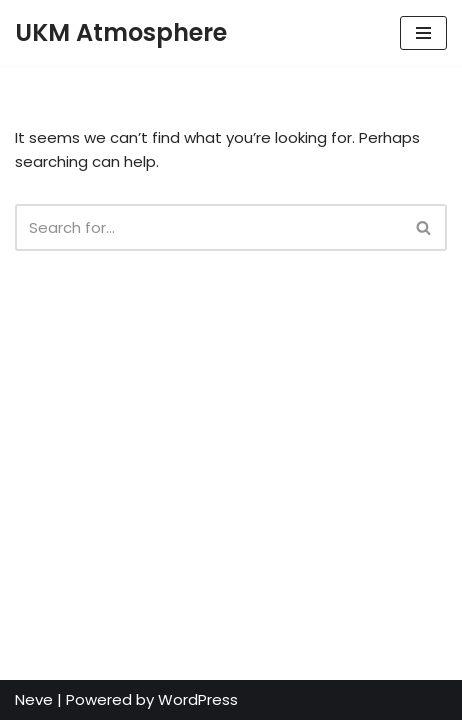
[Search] (208, 227)
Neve (34, 699)
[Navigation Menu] (423, 33)
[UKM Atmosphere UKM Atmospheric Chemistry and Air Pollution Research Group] (121, 33)
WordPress (198, 699)
